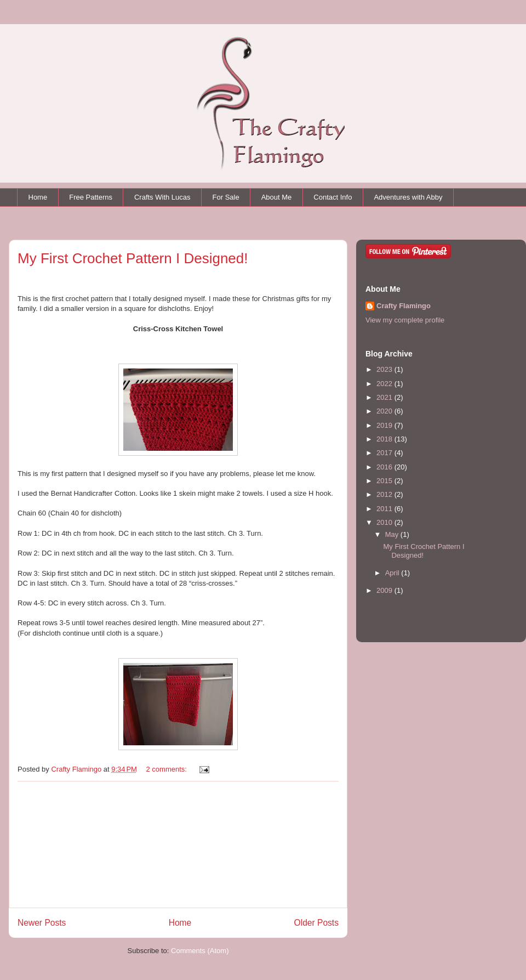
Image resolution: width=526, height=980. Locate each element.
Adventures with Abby (408, 197)
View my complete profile (405, 320)
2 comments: (168, 769)
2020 (385, 411)
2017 (385, 453)
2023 (385, 369)
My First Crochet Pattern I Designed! (133, 258)
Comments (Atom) (200, 951)
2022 (385, 384)
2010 (385, 522)
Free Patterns (91, 197)
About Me (277, 197)
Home (38, 197)
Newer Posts (42, 923)
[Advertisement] (178, 845)
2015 (385, 481)
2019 (385, 425)
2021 (385, 397)
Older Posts (316, 923)
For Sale (226, 197)
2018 (385, 439)
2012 (385, 494)
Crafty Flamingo (404, 306)
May (393, 534)
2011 (385, 509)
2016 (385, 467)
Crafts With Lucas (162, 197)
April (393, 573)
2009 (385, 590)
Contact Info (333, 197)
